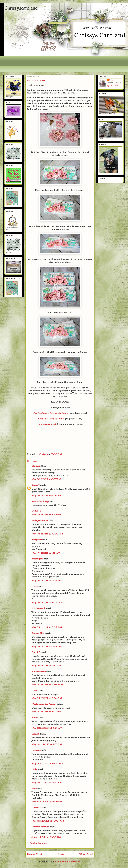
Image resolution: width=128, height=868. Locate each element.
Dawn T (36, 485)
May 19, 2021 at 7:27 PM (46, 712)
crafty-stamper (40, 520)
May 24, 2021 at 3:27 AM (47, 783)
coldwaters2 (38, 608)
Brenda (35, 734)
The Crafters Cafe (47, 424)
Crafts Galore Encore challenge (51, 413)
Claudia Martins (41, 827)
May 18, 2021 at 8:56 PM (46, 495)
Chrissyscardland (21, 8)
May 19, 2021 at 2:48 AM (47, 580)
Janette (36, 466)
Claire (35, 690)
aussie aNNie (39, 671)
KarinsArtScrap (40, 501)
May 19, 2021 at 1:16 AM (46, 553)
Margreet (37, 540)
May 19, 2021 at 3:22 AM (47, 602)
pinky (35, 769)
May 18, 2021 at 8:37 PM (46, 479)
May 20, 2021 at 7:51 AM (47, 744)
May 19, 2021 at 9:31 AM (46, 665)
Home (60, 854)
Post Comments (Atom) (68, 861)
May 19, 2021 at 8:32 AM (47, 646)
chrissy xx (37, 559)
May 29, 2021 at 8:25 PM (47, 802)
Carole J (36, 808)
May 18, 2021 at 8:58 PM (46, 515)
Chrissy (112, 80)
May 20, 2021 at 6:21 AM (47, 728)
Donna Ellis (38, 633)
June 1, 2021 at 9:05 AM (46, 837)
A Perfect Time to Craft (51, 419)
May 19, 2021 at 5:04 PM (47, 698)
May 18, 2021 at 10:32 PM (47, 534)
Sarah (35, 717)
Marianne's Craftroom (44, 704)
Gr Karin (36, 511)
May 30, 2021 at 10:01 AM (48, 821)
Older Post (86, 854)
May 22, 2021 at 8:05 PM (47, 763)
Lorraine (36, 750)
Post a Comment (39, 843)
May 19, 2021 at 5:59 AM (47, 627)
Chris (35, 586)
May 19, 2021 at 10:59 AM (47, 685)
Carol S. (36, 652)
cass (34, 788)
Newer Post (35, 854)
